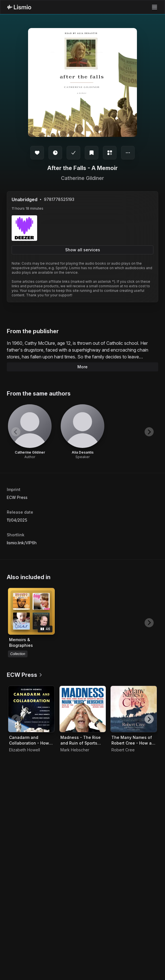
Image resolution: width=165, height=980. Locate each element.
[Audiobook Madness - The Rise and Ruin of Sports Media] (83, 709)
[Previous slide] (16, 432)
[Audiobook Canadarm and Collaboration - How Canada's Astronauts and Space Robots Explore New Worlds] (31, 709)
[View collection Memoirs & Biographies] (31, 611)
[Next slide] (149, 432)
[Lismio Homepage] (19, 7)
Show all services (83, 250)
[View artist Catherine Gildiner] (30, 432)
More (82, 367)
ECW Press (17, 497)
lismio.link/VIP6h (22, 543)
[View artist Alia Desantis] (82, 432)
